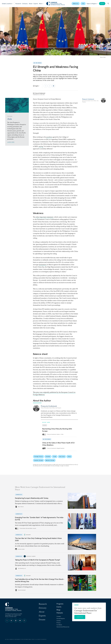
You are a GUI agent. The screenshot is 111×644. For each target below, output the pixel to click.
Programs (60, 604)
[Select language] (37, 86)
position (49, 137)
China (69, 456)
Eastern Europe (39, 460)
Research (18, 4)
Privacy (59, 623)
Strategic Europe (31, 556)
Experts (36, 4)
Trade (55, 456)
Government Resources (63, 627)
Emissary (25, 4)
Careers (59, 621)
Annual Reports (61, 619)
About (31, 4)
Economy (48, 456)
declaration (43, 265)
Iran (83, 4)
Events (59, 607)
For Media (59, 625)
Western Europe (50, 460)
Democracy (76, 4)
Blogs (58, 610)
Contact (59, 616)
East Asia (62, 456)
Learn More (11, 142)
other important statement (44, 217)
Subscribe (80, 617)
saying (41, 146)
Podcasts (60, 613)
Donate (102, 4)
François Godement (40, 93)
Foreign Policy (39, 456)
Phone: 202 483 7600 (11, 617)
